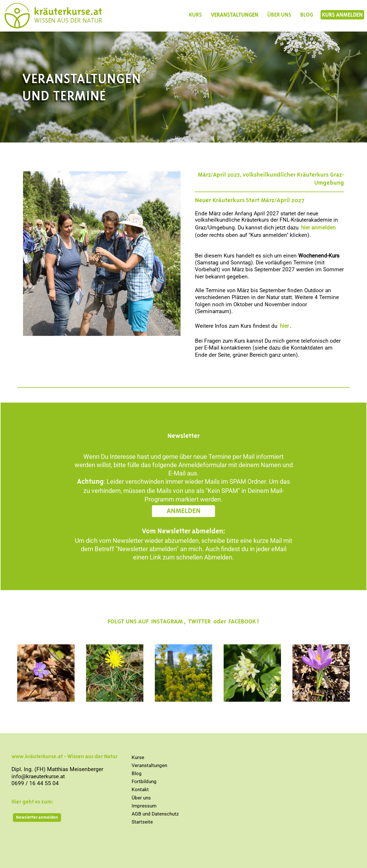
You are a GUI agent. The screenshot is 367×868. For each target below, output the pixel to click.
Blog (137, 773)
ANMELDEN (183, 511)
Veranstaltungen (149, 765)
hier (284, 326)
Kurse (138, 757)
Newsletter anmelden (37, 817)
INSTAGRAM (167, 622)
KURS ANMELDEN (342, 15)
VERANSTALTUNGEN (235, 15)
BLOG (307, 15)
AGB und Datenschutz (155, 814)
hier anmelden (318, 228)
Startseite (142, 822)
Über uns (141, 798)
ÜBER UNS (279, 15)
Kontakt (140, 789)
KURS (195, 15)
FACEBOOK (242, 622)
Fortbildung (144, 781)
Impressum (144, 806)
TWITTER (199, 622)
